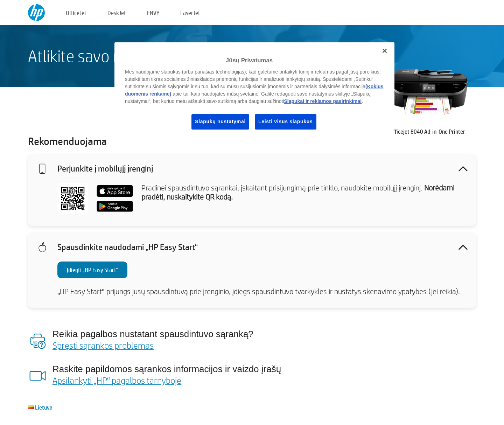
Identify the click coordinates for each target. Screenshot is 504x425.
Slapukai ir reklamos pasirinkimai (323, 101)
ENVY (153, 13)
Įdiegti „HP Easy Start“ (92, 270)
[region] (254, 91)
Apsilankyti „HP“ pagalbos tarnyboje (117, 380)
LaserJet (190, 13)
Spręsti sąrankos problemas (103, 345)
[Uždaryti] (385, 51)
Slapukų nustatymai (220, 121)
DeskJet (117, 13)
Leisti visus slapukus (286, 121)
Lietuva (44, 407)
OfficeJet (76, 13)
